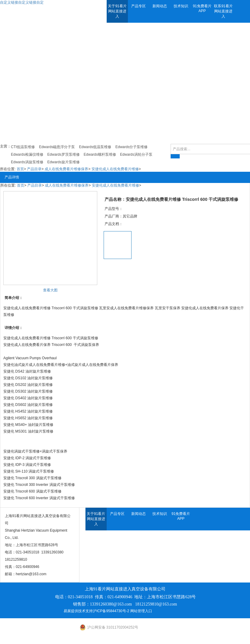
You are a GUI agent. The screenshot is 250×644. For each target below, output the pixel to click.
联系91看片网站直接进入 (223, 11)
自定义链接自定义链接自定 (22, 2)
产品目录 (34, 169)
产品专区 (138, 6)
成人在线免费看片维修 (32, 338)
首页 (20, 169)
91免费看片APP (202, 8)
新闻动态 (160, 6)
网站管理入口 (141, 611)
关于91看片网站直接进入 (117, 11)
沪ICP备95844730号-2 (111, 611)
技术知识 (181, 6)
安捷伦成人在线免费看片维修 (115, 169)
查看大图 (50, 290)
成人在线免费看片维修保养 (66, 169)
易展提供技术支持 (78, 611)
